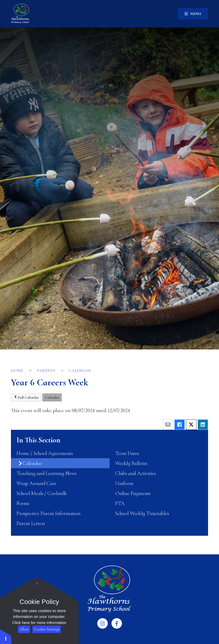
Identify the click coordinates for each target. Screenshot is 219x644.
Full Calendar (26, 397)
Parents (46, 371)
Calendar (80, 371)
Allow (24, 629)
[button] (6, 636)
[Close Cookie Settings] (37, 584)
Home (17, 371)
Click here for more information (39, 623)
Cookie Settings (47, 629)
